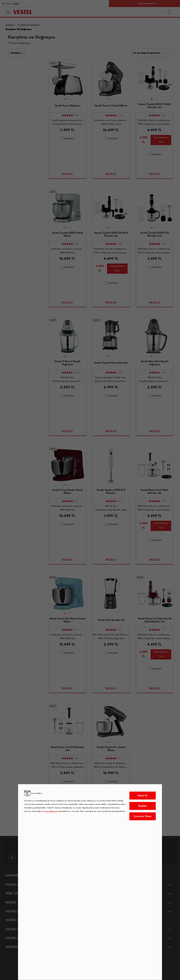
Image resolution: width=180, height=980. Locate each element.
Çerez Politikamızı (51, 811)
